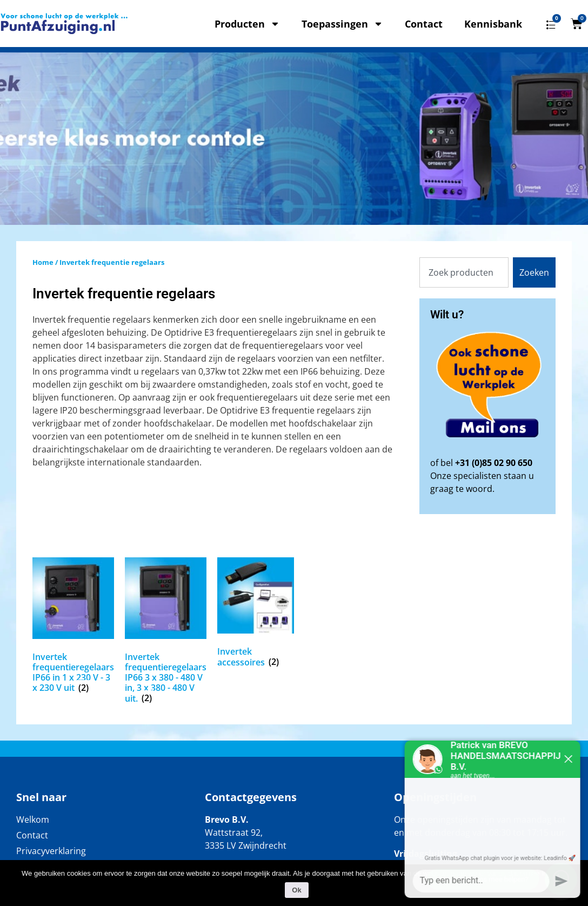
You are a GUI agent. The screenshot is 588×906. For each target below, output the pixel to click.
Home (43, 262)
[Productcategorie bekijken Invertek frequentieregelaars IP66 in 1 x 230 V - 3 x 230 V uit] (73, 628)
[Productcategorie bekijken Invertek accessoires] (256, 615)
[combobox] (464, 272)
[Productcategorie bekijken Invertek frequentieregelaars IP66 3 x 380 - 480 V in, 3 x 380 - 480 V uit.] (166, 633)
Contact (424, 24)
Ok (296, 890)
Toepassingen (342, 24)
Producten (247, 24)
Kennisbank (493, 24)
